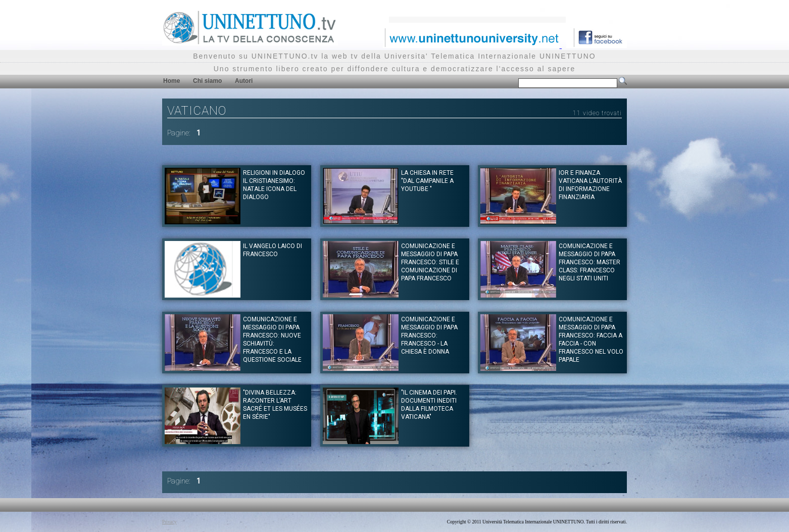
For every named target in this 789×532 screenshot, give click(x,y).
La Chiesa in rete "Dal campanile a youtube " (427, 181)
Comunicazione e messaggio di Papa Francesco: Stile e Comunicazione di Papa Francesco (430, 262)
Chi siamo (207, 81)
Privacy (169, 522)
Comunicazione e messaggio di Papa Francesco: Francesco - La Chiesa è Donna (429, 335)
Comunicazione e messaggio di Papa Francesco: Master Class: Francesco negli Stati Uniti (589, 262)
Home (171, 81)
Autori (244, 81)
